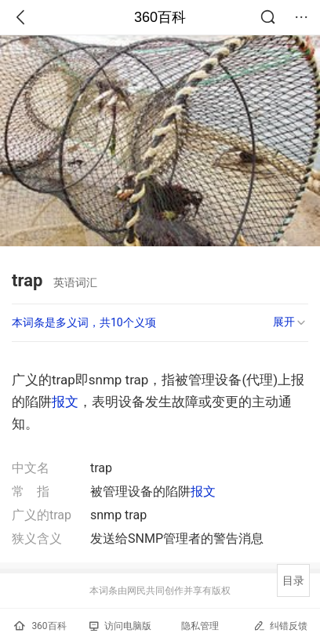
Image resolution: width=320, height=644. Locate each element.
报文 (65, 402)
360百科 (160, 17)
